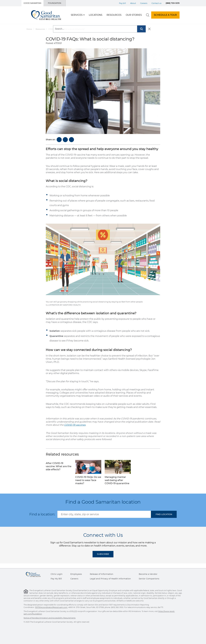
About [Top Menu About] (133, 3)
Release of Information (102, 574)
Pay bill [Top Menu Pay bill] (122, 3)
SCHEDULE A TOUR (165, 15)
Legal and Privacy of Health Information (110, 579)
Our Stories (134, 15)
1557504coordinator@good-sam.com (51, 607)
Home (29, 29)
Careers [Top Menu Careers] (144, 3)
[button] (164, 514)
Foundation (55, 3)
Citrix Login (57, 574)
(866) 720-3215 (173, 3)
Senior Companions (149, 579)
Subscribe (103, 554)
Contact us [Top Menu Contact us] (156, 3)
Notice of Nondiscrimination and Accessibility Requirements (50, 618)
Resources (114, 15)
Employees (76, 574)
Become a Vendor (148, 574)
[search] (148, 15)
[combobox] (104, 514)
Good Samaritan (32, 3)
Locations (96, 15)
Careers (74, 579)
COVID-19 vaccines (75, 425)
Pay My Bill (56, 579)
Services (77, 15)
